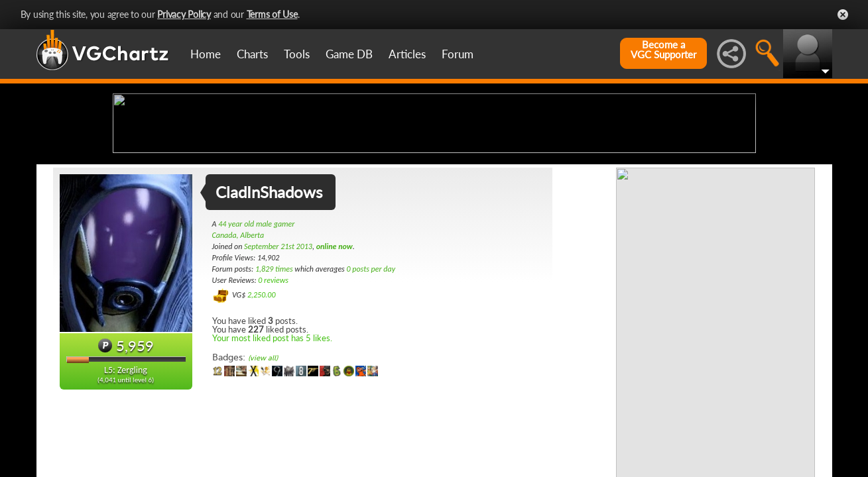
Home (206, 54)
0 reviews (273, 385)
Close (843, 15)
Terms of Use (272, 14)
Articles (407, 54)
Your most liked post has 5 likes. (272, 443)
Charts (252, 54)
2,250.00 (262, 399)
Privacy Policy (184, 14)
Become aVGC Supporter (663, 50)
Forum (458, 54)
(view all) (263, 463)
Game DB (349, 54)
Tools (297, 54)
